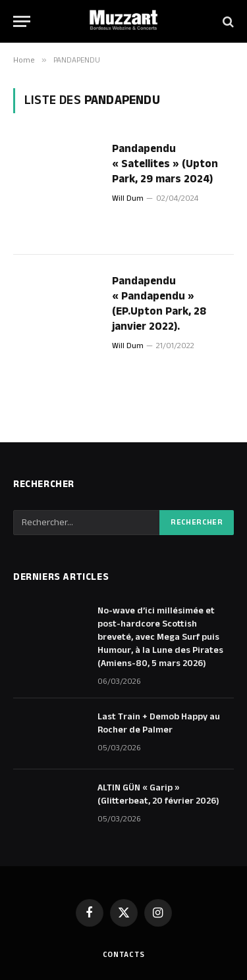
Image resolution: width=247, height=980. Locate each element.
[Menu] (22, 21)
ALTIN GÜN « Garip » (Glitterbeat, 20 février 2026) (158, 794)
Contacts (124, 955)
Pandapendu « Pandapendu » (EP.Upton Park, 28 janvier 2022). (159, 304)
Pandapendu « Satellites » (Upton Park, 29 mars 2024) (165, 164)
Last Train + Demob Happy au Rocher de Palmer (159, 723)
